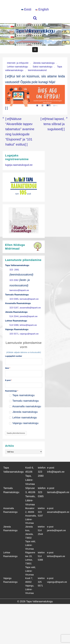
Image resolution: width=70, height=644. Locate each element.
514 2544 (14, 316)
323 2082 (14, 280)
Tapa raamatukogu (22, 395)
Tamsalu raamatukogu (24, 401)
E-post (8, 380)
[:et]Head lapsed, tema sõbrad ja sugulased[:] (53, 124)
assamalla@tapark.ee (30, 308)
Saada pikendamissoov (16, 433)
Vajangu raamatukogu (24, 423)
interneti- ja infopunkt (18, 63)
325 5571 (14, 334)
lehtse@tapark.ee (28, 325)
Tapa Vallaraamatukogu (35, 31)
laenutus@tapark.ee (19, 290)
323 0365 (14, 299)
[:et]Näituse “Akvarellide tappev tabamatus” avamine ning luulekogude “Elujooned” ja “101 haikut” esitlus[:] (20, 132)
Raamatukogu (12, 391)
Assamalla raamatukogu (25, 406)
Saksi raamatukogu (43, 67)
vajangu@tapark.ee (29, 334)
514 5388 (14, 325)
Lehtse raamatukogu (17, 67)
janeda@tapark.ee (29, 316)
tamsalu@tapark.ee (29, 299)
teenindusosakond (37, 70)
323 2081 (14, 270)
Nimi (8, 368)
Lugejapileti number (14, 356)
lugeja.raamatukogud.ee (19, 165)
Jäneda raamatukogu (44, 63)
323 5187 (14, 308)
